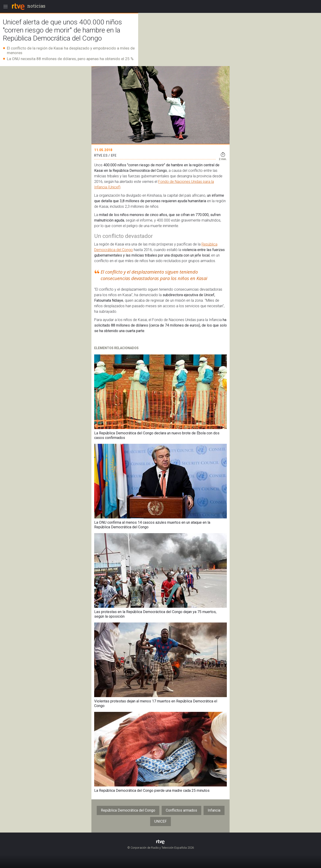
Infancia (214, 810)
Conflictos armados (181, 810)
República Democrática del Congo (128, 810)
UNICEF (160, 821)
